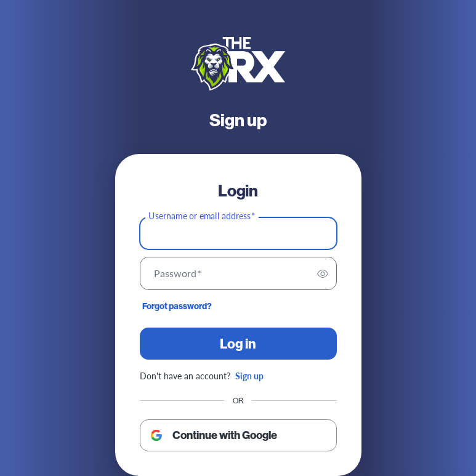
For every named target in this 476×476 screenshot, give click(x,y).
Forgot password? (177, 306)
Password (178, 273)
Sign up (249, 376)
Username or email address (202, 216)
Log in (238, 344)
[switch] (323, 273)
